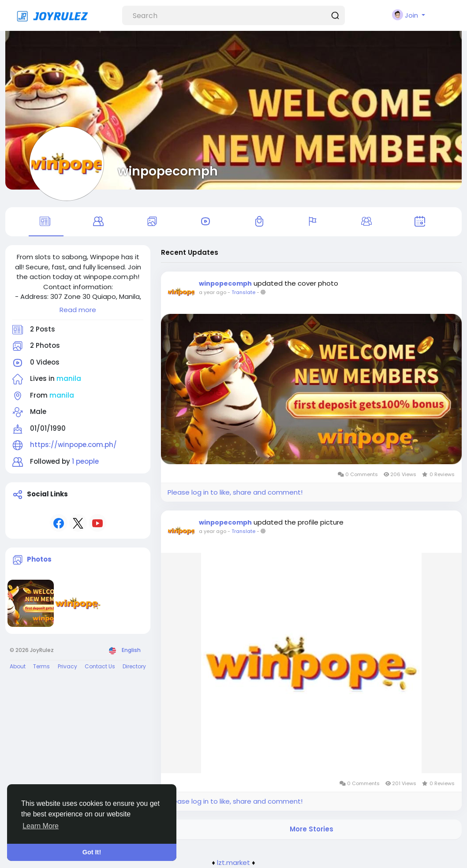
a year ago (213, 292)
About (18, 666)
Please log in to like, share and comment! (235, 492)
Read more (78, 310)
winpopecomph (168, 171)
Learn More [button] (41, 826)
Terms (41, 666)
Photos (39, 559)
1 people (85, 461)
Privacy (67, 666)
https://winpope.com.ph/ (73, 445)
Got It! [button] (92, 852)
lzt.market (233, 862)
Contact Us (100, 666)
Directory (134, 666)
